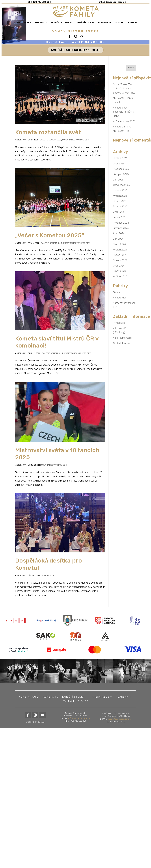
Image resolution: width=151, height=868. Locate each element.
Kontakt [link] (120, 23)
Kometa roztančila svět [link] (48, 132)
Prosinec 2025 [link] (121, 169)
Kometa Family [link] (23, 23)
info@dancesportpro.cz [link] (79, 726)
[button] (131, 68)
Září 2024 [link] (118, 239)
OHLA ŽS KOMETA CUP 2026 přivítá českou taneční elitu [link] (124, 89)
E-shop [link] (132, 23)
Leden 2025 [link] (120, 217)
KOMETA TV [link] (41, 23)
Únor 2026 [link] (119, 164)
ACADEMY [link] (103, 23)
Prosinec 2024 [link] (121, 223)
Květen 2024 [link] (120, 250)
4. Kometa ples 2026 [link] (124, 121)
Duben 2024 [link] (120, 255)
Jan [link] (24, 140)
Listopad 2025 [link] (121, 174)
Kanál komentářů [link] (122, 338)
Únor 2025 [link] (119, 212)
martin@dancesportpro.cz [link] (119, 727)
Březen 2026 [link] (120, 158)
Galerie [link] (44, 140)
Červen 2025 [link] (120, 190)
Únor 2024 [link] (119, 266)
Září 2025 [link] (118, 180)
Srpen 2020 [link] (119, 271)
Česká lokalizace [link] (122, 343)
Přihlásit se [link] (119, 323)
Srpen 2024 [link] (119, 244)
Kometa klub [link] (55, 140)
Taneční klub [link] (83, 23)
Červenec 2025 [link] (121, 185)
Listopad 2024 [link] (121, 228)
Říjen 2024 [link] (119, 233)
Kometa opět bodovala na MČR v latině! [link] (124, 112)
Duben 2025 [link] (120, 201)
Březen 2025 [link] (120, 207)
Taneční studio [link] (60, 23)
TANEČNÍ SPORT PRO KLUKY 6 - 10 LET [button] (76, 50)
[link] (76, 12)
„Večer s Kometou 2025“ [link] (50, 235)
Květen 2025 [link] (120, 196)
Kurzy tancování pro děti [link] (76, 140)
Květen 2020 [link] (120, 277)
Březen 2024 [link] (120, 260)
